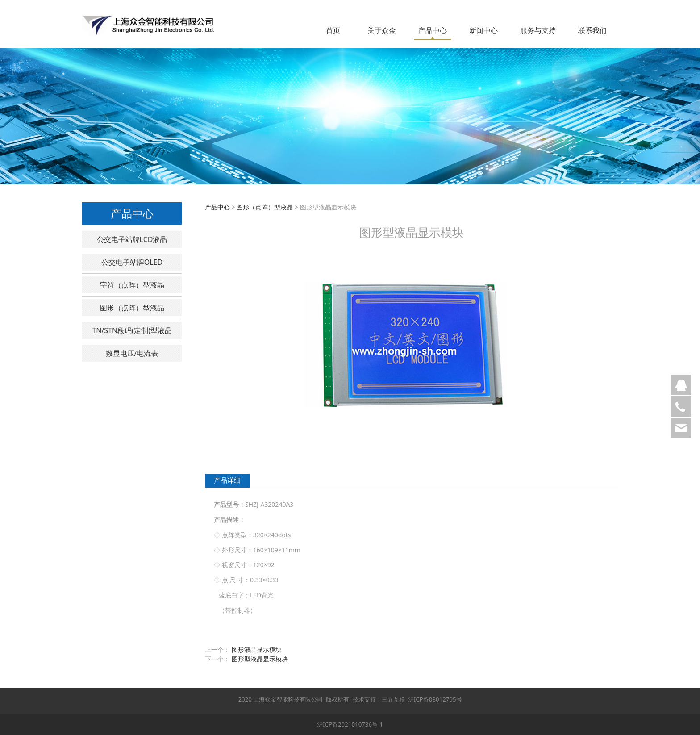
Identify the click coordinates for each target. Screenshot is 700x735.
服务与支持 (538, 30)
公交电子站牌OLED (132, 262)
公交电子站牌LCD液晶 (132, 239)
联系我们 (592, 30)
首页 (333, 30)
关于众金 (382, 30)
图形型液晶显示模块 (260, 659)
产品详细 (227, 480)
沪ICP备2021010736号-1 (350, 724)
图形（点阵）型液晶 (132, 308)
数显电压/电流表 (132, 353)
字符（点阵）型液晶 (132, 285)
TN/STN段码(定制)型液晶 (132, 330)
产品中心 (433, 30)
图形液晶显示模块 (257, 649)
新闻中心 (483, 30)
